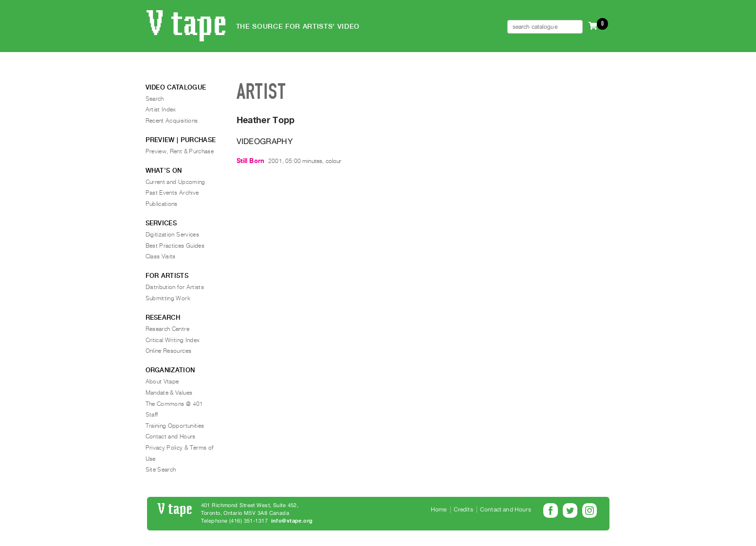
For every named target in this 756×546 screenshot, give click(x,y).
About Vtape (162, 382)
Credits (463, 510)
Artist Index (161, 109)
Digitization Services (173, 235)
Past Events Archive (172, 193)
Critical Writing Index (173, 340)
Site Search (161, 470)
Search (155, 99)
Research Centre (167, 329)
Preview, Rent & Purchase (180, 151)
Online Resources (169, 351)
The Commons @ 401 (175, 404)
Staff (152, 415)
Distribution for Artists (175, 287)
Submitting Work (168, 298)
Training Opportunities (175, 426)
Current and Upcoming (175, 182)
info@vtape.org (292, 521)
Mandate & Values (169, 393)
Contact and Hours (171, 437)
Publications (162, 204)
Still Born (251, 161)
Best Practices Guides (175, 246)
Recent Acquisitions (172, 121)
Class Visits (161, 256)
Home (439, 510)
